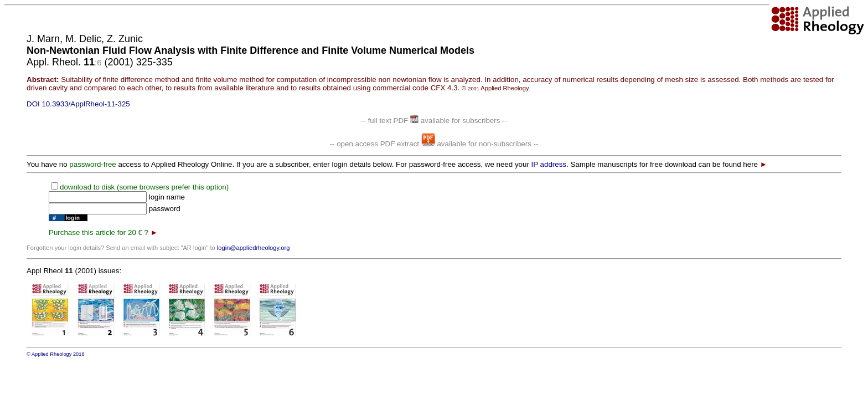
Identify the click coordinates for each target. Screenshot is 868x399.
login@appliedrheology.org (254, 248)
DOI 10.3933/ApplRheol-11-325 (78, 104)
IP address (549, 164)
